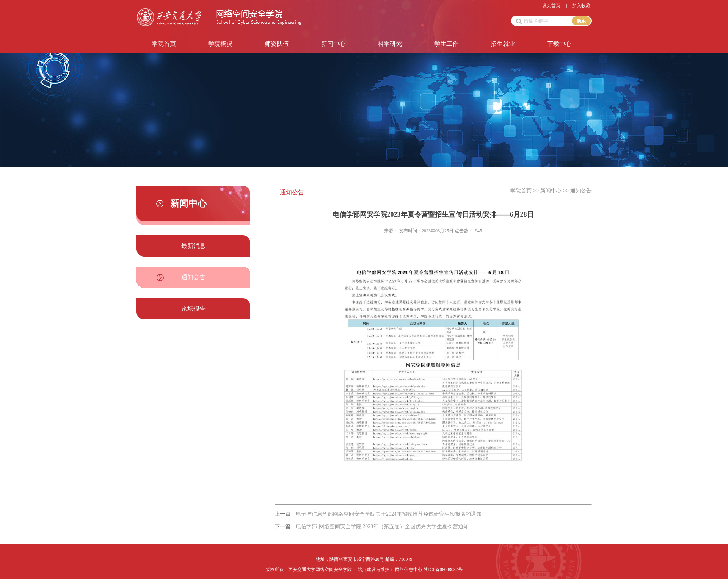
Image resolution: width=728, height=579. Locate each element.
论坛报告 (193, 309)
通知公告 (193, 277)
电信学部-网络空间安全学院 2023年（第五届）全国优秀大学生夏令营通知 (382, 527)
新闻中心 (333, 44)
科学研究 (390, 44)
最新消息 (193, 246)
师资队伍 (277, 44)
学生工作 (446, 44)
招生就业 (503, 44)
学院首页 (164, 44)
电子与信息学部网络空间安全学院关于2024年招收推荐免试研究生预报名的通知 (389, 514)
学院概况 (220, 44)
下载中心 (559, 44)
